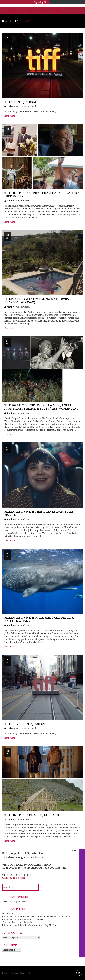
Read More (10, 116)
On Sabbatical (9, 913)
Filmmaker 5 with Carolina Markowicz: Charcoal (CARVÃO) (37, 301)
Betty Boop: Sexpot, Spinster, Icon (23, 853)
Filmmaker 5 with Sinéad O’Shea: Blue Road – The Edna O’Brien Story (36, 916)
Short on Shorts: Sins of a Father (18, 922)
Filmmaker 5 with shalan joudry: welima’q (23, 919)
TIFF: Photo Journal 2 (22, 102)
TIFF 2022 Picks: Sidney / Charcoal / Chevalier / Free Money (42, 194)
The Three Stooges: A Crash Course (24, 857)
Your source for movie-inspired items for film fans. (34, 868)
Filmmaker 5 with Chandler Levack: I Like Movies (39, 513)
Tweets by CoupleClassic (14, 901)
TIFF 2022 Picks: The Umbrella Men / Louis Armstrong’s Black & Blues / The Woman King (42, 407)
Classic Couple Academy (31, 10)
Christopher (12, 106)
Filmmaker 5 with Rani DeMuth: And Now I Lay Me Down (30, 925)
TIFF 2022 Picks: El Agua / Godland (32, 815)
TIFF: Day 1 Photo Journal (25, 724)
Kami (9, 201)
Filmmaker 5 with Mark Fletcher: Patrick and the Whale (39, 619)
